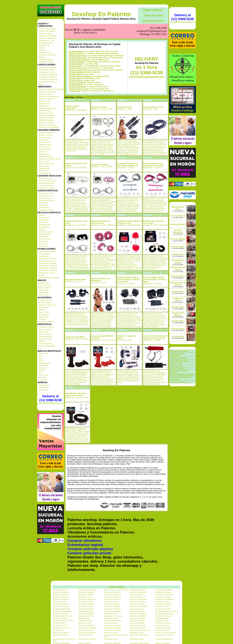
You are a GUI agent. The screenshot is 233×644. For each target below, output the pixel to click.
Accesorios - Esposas (82, 100)
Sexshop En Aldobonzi (163, 592)
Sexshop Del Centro (60, 590)
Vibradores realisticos (46, 118)
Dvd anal (42, 215)
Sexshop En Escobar (60, 618)
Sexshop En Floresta (137, 621)
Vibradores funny (45, 101)
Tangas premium (45, 168)
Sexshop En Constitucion (164, 614)
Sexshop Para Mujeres (178, 314)
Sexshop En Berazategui (164, 599)
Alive (40, 356)
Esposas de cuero (45, 198)
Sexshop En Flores (85, 621)
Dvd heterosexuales (46, 232)
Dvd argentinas (44, 218)
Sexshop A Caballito (137, 623)
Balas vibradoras (45, 254)
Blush (41, 358)
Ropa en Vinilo (44, 161)
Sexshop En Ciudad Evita (62, 611)
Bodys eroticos (44, 140)
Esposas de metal (99, 107)
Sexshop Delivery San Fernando (116, 590)
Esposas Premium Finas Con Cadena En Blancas (128, 165)
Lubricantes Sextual (46, 62)
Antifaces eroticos (45, 303)
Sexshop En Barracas (137, 597)
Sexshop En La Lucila (137, 628)
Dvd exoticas (43, 222)
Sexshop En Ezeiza (111, 618)
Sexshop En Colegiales (138, 614)
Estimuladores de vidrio (47, 261)
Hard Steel (42, 377)
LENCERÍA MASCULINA (179, 361)
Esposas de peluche (100, 165)
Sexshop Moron (75, 74)
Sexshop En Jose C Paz (62, 628)
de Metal (42, 275)
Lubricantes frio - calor (47, 41)
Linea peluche (44, 207)
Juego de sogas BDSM (75, 337)
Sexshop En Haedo (60, 625)
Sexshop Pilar (75, 91)
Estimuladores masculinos (48, 268)
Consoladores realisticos (47, 77)
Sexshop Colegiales (77, 87)
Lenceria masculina (46, 186)
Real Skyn (42, 50)
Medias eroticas (44, 154)
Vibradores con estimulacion (49, 96)
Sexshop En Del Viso (86, 616)
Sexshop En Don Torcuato (114, 616)
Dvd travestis (43, 246)
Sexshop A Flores (59, 623)
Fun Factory (43, 380)
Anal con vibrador (45, 285)
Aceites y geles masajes (47, 29)
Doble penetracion (45, 336)
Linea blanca (43, 205)
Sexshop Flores (75, 66)
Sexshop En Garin (162, 621)
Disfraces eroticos (45, 149)
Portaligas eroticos (45, 156)
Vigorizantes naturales (47, 322)
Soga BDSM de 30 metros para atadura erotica (76, 394)
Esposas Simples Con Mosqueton (101, 280)
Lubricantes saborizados (47, 55)
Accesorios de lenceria (47, 133)
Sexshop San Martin (77, 83)
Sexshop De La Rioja (163, 597)
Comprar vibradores (84, 541)
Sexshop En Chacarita (112, 609)
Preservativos (43, 314)
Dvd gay (41, 229)
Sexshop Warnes (76, 85)
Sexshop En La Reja (86, 630)
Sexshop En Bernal (111, 602)
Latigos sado (43, 203)
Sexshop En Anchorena (113, 595)
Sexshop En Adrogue (86, 592)
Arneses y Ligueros (45, 135)
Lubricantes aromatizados (48, 36)
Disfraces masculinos (46, 183)
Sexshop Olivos (75, 80)
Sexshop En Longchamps (139, 635)
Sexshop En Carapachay (139, 606)
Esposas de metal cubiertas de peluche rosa (129, 222)
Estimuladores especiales (48, 263)
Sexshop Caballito (77, 62)
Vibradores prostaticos (47, 115)
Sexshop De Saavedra (112, 592)
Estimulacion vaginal (85, 545)
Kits (40, 348)
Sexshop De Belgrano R (164, 604)
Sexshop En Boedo (162, 602)
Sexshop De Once (136, 595)
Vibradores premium (46, 113)
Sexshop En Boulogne (61, 604)
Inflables (42, 341)
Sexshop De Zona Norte (87, 590)
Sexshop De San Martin (164, 590)
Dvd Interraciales (45, 234)
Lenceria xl (42, 152)
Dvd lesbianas (44, 237)
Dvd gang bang (44, 227)
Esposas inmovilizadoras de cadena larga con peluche (155, 337)
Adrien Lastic (43, 354)
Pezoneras (42, 319)
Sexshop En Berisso (86, 602)
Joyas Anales (43, 290)
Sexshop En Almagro (86, 595)
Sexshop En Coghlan (60, 614)
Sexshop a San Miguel (138, 616)
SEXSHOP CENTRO (177, 368)
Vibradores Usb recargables (49, 127)
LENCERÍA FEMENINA (178, 358)
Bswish (41, 361)
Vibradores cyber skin (46, 99)
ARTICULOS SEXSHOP (179, 351)
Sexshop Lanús (75, 78)
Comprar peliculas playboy (90, 549)
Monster (41, 84)
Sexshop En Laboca (163, 630)
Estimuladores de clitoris (47, 259)
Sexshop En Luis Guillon (87, 639)
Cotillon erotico (44, 307)
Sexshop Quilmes (76, 72)
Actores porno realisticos (47, 67)
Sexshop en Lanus (111, 633)
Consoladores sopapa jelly (48, 79)
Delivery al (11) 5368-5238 (51, 398)
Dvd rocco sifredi (45, 239)
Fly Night (42, 48)
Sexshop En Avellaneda (164, 595)
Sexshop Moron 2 (178, 329)
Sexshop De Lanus (85, 597)
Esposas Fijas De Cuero (154, 107)
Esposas (42, 310)
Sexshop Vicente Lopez (79, 89)
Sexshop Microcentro (78, 58)
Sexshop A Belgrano (163, 625)
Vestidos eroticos (45, 173)
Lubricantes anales (45, 33)
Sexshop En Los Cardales (165, 635)
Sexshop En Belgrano (61, 599)
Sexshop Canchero (137, 609)
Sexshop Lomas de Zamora (80, 70)
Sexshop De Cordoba (137, 602)
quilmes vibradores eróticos (140, 630)
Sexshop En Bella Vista (87, 599)
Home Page (69, 97)
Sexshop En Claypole (137, 611)
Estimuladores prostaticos (48, 270)
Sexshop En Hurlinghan (113, 625)
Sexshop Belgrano (77, 51)
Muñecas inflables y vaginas (49, 278)
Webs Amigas (116, 587)
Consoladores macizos (47, 70)
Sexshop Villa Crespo (78, 68)
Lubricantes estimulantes (48, 38)
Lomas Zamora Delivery (87, 633)
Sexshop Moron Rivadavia (80, 76)
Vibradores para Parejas (47, 92)
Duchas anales (44, 283)
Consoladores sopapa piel (48, 82)
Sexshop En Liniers (85, 635)
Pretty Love (43, 368)
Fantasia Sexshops (137, 639)
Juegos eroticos (44, 312)
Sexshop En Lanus (136, 633)
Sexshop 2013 (58, 630)
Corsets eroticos (44, 147)
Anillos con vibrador (46, 94)
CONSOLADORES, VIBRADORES (177, 355)
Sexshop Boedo (76, 64)
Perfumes (42, 57)
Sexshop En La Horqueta (87, 628)
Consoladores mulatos (47, 72)
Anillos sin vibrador (45, 329)
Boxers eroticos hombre (47, 181)
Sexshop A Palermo (162, 618)
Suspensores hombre (46, 188)
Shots (41, 373)
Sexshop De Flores (60, 602)
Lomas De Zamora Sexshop (165, 633)
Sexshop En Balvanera (61, 597)
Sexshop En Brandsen (112, 604)
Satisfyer (42, 370)
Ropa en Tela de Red (46, 164)
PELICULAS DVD (176, 366)
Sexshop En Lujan (111, 639)
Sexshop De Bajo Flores (62, 609)
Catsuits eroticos (45, 142)
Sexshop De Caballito (86, 604)
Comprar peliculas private (89, 553)
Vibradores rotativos (46, 123)
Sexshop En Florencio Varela (63, 621)
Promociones (43, 390)
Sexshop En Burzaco (137, 604)
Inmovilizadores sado (46, 200)
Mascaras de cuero (45, 210)
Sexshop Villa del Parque (79, 60)
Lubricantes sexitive (46, 60)
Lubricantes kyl (44, 45)
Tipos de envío (153, 15)
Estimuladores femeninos (48, 266)
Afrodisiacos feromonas (47, 305)
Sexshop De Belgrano (112, 606)
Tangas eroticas (44, 166)
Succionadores (44, 256)
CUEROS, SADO (176, 363)
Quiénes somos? (153, 21)
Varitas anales (44, 292)
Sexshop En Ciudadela (112, 611)
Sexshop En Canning (86, 606)
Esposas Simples (125, 107)
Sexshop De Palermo (60, 595)
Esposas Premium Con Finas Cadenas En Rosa (154, 165)
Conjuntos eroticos (45, 145)
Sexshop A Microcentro (112, 621)
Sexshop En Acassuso (138, 590)
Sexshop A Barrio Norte (112, 628)
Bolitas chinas (44, 332)
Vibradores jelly (44, 104)
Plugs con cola (44, 295)
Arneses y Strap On (46, 334)
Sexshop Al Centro (111, 614)
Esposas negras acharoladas (72, 107)
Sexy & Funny (44, 375)
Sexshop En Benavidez (138, 599)
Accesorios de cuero (46, 193)
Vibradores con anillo (46, 327)
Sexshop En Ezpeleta (137, 618)
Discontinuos (43, 387)
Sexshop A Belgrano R (86, 625)
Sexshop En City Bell (163, 609)
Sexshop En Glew (110, 623)
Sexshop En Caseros (163, 606)
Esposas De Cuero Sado (76, 280)
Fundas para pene (45, 339)
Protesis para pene (45, 344)
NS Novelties (43, 366)
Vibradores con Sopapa (47, 125)
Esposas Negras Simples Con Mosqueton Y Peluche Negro (155, 280)
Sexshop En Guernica (163, 623)
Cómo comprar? (153, 10)
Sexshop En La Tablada (113, 630)
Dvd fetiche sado (45, 225)
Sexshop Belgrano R (86, 611)
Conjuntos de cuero (46, 196)
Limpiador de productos (47, 31)
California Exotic (44, 363)
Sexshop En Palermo (101, 14)
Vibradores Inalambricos (47, 108)
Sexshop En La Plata (163, 628)
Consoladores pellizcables (48, 74)
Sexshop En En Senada (164, 616)
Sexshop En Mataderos (164, 639)
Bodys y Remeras (45, 178)
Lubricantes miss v (45, 52)
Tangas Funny (44, 171)
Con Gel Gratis (44, 385)
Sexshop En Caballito (61, 606)
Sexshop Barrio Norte (78, 56)
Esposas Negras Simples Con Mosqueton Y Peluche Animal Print (129, 280)
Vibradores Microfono (46, 120)
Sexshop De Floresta (112, 599)
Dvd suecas (43, 244)
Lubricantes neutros (46, 43)
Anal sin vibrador (45, 288)
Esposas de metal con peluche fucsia (101, 222)
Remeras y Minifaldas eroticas (49, 159)
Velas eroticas (44, 317)
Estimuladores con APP (47, 251)
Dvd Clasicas (43, 241)
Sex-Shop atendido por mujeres (167, 611)
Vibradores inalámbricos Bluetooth (51, 89)
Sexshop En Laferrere (61, 633)
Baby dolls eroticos (45, 137)
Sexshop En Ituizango (138, 625)
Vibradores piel (44, 106)
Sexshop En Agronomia (138, 592)
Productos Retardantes (47, 346)
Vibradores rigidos (45, 111)
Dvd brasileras (44, 220)
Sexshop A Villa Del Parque (63, 616)
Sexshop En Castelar (86, 609)
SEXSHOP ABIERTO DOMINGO (182, 375)
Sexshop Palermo (76, 53)
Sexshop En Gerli (85, 623)
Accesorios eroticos (46, 300)
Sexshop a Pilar (84, 618)
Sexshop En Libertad (60, 635)
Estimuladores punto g (47, 273)
